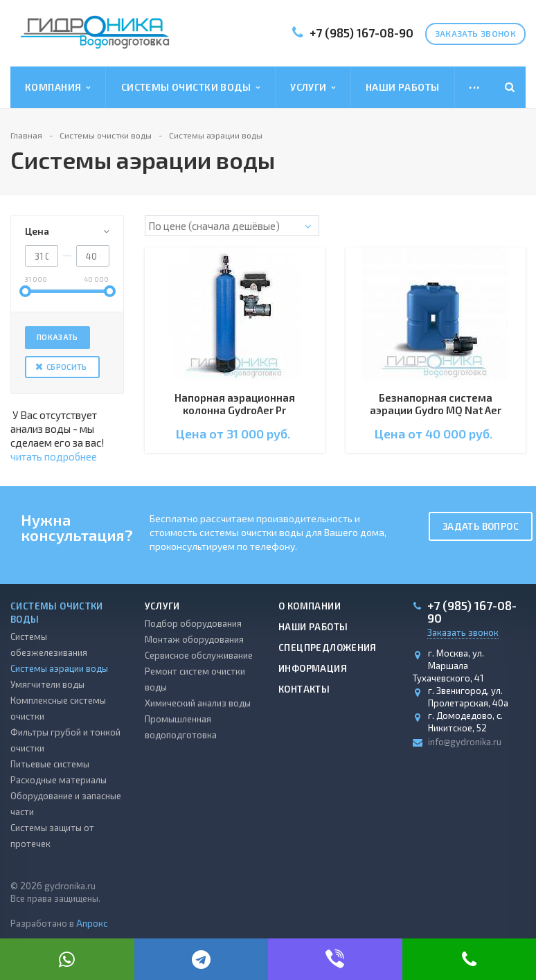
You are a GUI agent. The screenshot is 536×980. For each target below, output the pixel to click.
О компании (310, 606)
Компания (58, 87)
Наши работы (403, 87)
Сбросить (67, 367)
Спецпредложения (328, 648)
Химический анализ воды (198, 703)
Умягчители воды (47, 684)
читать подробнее (54, 456)
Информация (313, 668)
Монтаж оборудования (194, 639)
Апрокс (92, 923)
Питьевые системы (50, 764)
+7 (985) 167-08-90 (361, 33)
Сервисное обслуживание (199, 655)
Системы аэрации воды (59, 668)
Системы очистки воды (191, 87)
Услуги (313, 87)
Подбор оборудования (193, 623)
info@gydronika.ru (465, 742)
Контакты (304, 689)
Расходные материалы (59, 780)
